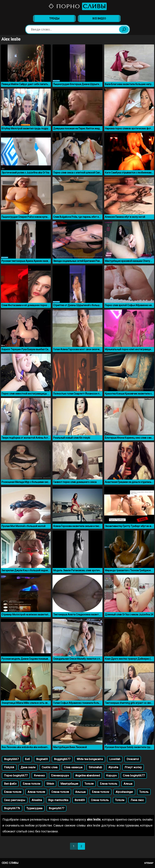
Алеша (128, 784)
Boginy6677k (12, 808)
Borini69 (80, 800)
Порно (77, 6)
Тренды (54, 18)
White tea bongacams (90, 759)
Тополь (144, 792)
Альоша (80, 792)
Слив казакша (73, 767)
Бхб (27, 759)
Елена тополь (109, 784)
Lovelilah (115, 759)
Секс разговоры (15, 800)
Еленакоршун (60, 776)
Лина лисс (137, 800)
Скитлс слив (50, 767)
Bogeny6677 (56, 808)
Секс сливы (10, 863)
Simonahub (95, 767)
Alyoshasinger (124, 792)
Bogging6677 (62, 759)
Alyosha (113, 767)
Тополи (120, 800)
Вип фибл (10, 784)
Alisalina (37, 800)
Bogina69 (42, 759)
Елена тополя (13, 792)
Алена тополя (36, 792)
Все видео (99, 18)
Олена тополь (100, 800)
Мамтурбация (69, 784)
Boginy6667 (11, 759)
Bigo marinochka (58, 800)
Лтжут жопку (133, 767)
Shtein (50, 784)
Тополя (89, 784)
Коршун (111, 776)
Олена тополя (60, 792)
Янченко (39, 776)
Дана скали (28, 767)
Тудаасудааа (34, 808)
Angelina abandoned (88, 776)
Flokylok (9, 767)
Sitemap (149, 863)
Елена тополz (101, 792)
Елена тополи (31, 784)
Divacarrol (133, 759)
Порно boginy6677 (16, 776)
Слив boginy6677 (134, 776)
